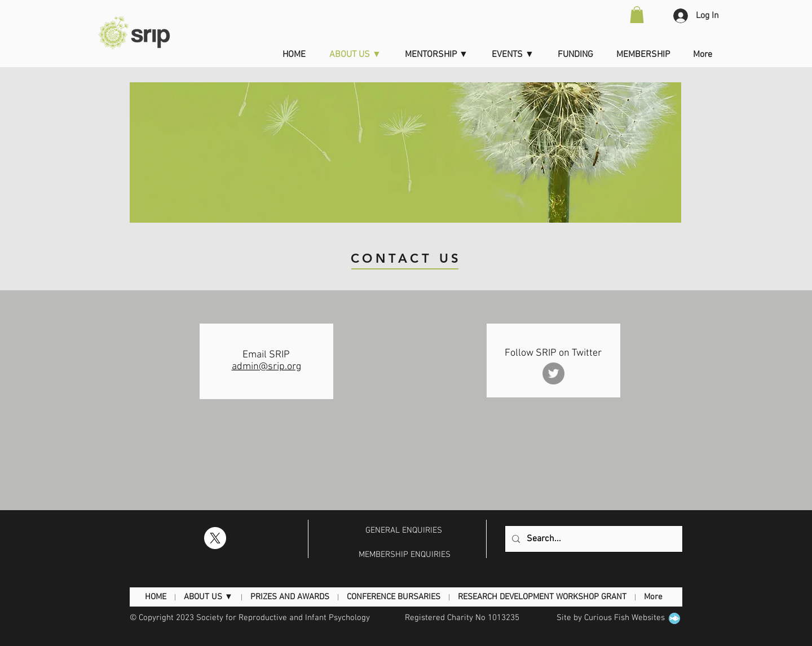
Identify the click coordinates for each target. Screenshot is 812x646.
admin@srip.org (266, 367)
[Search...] (593, 539)
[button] (637, 15)
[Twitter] (553, 373)
